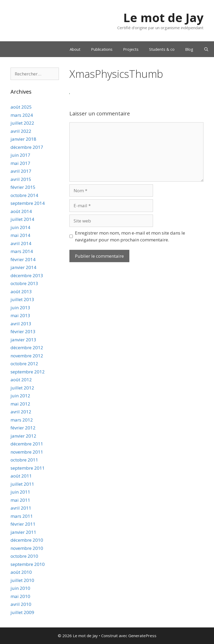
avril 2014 (21, 243)
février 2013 (23, 331)
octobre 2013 (24, 283)
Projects (131, 49)
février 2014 (23, 259)
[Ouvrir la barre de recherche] (206, 49)
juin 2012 (20, 396)
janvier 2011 (23, 532)
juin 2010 (20, 588)
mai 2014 (20, 235)
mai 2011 (20, 500)
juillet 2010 (22, 580)
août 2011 (21, 476)
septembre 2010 (28, 564)
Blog (189, 49)
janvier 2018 (23, 139)
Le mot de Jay (163, 17)
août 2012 (21, 380)
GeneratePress (142, 636)
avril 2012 (21, 412)
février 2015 (23, 187)
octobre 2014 (24, 195)
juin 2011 (20, 492)
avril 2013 (21, 324)
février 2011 (23, 524)
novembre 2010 (27, 548)
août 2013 (21, 291)
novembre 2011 (27, 452)
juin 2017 (20, 155)
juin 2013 (20, 308)
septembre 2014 (28, 203)
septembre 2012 (28, 372)
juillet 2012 (22, 388)
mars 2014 (22, 251)
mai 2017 (20, 163)
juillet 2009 (22, 612)
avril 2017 (21, 171)
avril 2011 (21, 508)
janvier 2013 (23, 340)
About (75, 49)
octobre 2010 (24, 556)
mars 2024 (22, 115)
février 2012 (23, 428)
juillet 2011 (22, 484)
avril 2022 (21, 131)
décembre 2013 (27, 275)
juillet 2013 (22, 299)
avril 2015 (21, 179)
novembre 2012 (27, 356)
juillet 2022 (22, 123)
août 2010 (21, 572)
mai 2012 (20, 404)
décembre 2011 (27, 444)
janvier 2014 (23, 267)
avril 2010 (21, 604)
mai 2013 (20, 315)
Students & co (162, 49)
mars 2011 (22, 516)
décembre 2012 (27, 348)
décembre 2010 (27, 540)
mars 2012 (22, 420)
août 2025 (21, 107)
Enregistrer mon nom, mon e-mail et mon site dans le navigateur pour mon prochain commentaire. (130, 236)
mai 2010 (20, 596)
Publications (102, 49)
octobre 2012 (24, 364)
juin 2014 (20, 227)
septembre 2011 (28, 468)
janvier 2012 (23, 436)
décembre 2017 (27, 147)
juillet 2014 (22, 219)
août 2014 (21, 211)
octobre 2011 (24, 460)
